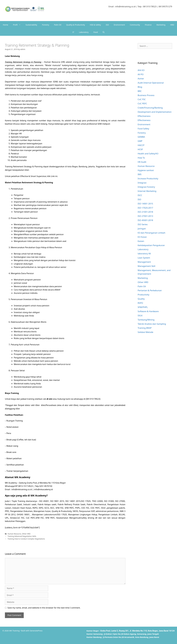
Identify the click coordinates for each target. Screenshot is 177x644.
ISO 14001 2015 (145, 204)
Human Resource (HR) (54, 62)
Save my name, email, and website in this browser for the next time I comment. (44, 608)
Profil (18, 25)
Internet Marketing (147, 191)
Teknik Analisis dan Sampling (152, 324)
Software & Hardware (148, 311)
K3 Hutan (142, 237)
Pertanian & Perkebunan (150, 290)
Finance (148, 25)
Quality (141, 299)
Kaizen (141, 241)
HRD (172, 25)
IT (73, 32)
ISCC (140, 195)
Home (5, 25)
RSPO (140, 303)
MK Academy (22, 477)
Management (144, 262)
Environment (119, 25)
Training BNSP (145, 328)
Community (135, 25)
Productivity (144, 295)
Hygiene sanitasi (146, 170)
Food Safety (143, 129)
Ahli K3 (141, 70)
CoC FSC (142, 99)
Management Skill (146, 266)
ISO (107, 25)
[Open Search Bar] (104, 32)
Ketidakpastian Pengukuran (151, 245)
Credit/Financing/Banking (150, 108)
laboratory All (144, 254)
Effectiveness (144, 116)
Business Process (146, 95)
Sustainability (31, 25)
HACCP (141, 145)
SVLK (140, 315)
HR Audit (142, 162)
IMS (140, 174)
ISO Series (143, 224)
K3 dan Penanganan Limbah (151, 233)
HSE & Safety (95, 25)
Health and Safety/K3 (148, 154)
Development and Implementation (155, 112)
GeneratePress (36, 631)
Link (53, 176)
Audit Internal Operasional (151, 83)
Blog (140, 87)
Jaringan (142, 229)
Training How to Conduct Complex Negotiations (26, 539)
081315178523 (93, 399)
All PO (141, 74)
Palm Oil (58, 25)
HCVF (140, 149)
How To (141, 158)
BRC (140, 91)
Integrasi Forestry (146, 187)
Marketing (161, 25)
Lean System (144, 258)
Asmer (141, 79)
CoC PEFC (142, 103)
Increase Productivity (148, 178)
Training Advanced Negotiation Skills (22, 536)
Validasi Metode (145, 332)
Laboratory (84, 32)
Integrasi (142, 183)
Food (96, 32)
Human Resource (14, 534)
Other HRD (26, 534)
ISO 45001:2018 (145, 220)
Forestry (46, 25)
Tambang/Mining (146, 320)
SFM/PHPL (143, 307)
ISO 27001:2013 (145, 216)
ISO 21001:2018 (145, 212)
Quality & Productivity (76, 25)
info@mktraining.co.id (125, 7)
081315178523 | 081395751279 (158, 7)
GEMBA (141, 137)
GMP (140, 141)
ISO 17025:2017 (145, 208)
